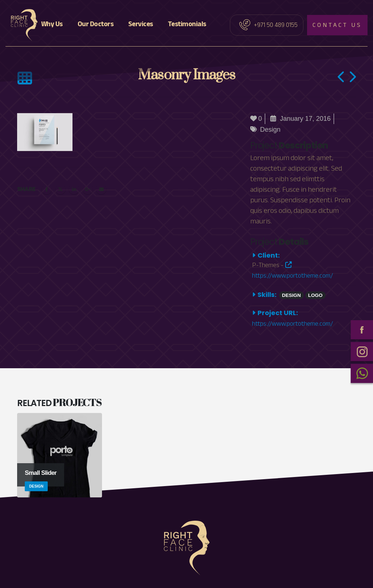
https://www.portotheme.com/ (292, 272)
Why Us (52, 25)
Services (141, 25)
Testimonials (187, 25)
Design (270, 130)
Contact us (337, 26)
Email (101, 189)
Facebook (47, 189)
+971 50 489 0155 (276, 26)
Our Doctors (96, 25)
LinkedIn (74, 189)
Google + (88, 189)
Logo (315, 295)
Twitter (60, 189)
